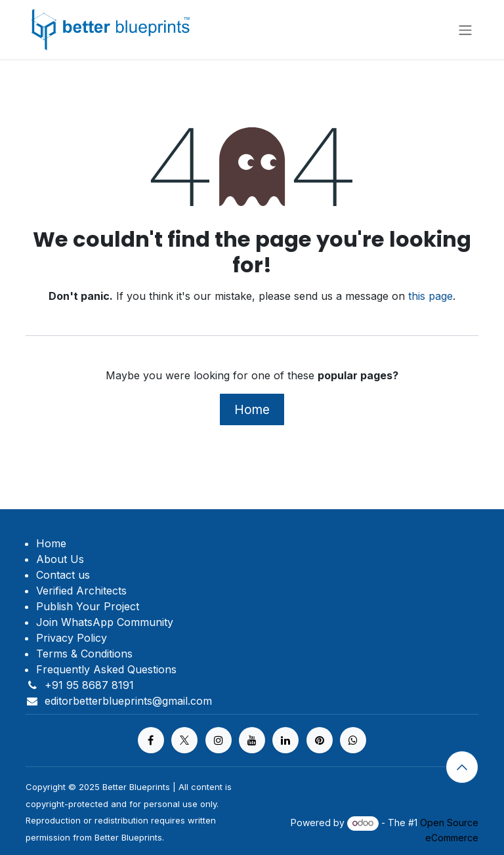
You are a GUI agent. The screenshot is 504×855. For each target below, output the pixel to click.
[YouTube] (252, 740)
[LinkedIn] (285, 740)
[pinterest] (320, 740)
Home (252, 409)
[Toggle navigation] (465, 30)
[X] (184, 740)
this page (430, 296)
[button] (462, 767)
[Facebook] (151, 740)
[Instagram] (219, 740)
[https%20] (353, 740)
